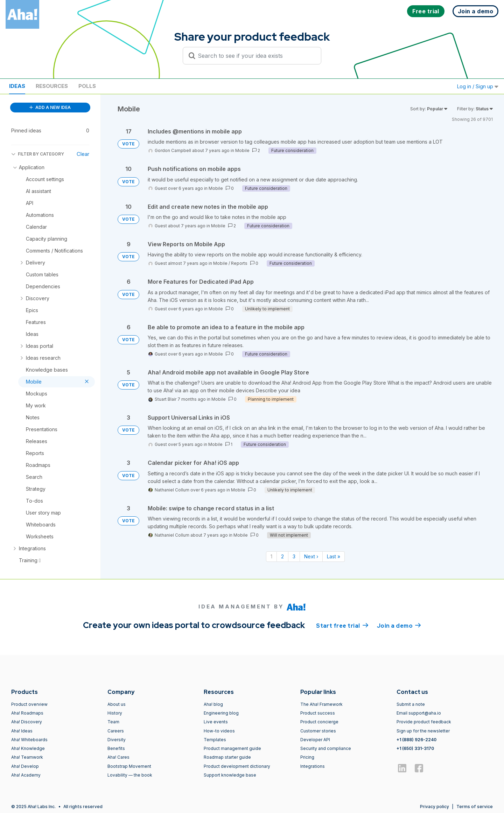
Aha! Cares (118, 757)
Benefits (116, 748)
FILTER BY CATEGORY (38, 154)
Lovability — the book (130, 775)
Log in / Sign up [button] (478, 86)
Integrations (313, 766)
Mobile (242, 150)
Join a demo (399, 625)
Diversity (117, 740)
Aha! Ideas (22, 731)
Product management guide (232, 748)
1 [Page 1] (271, 556)
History (115, 713)
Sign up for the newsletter (423, 731)
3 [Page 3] (294, 556)
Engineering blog (221, 713)
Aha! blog (213, 704)
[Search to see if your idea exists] (255, 56)
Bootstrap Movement (129, 766)
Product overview (29, 704)
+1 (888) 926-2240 (416, 740)
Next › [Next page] (311, 556)
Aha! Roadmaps (27, 713)
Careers (116, 731)
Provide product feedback (424, 722)
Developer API (315, 740)
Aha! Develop (25, 766)
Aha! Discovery (27, 722)
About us (117, 704)
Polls (87, 86)
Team (113, 722)
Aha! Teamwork (27, 757)
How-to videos (219, 731)
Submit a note (411, 704)
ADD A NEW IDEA (50, 107)
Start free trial (342, 625)
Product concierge (319, 722)
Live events (216, 722)
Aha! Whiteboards (29, 740)
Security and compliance (326, 748)
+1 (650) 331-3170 (415, 748)
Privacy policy (435, 807)
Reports (239, 263)
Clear (83, 154)
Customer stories (318, 731)
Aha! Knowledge (28, 748)
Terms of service (475, 807)
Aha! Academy (26, 775)
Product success (318, 713)
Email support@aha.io (419, 713)
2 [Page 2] (282, 556)
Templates (215, 740)
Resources (52, 86)
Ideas (17, 86)
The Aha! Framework (321, 704)
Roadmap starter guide (227, 757)
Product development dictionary (237, 766)
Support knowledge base (230, 775)
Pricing (307, 757)
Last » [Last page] (334, 556)
